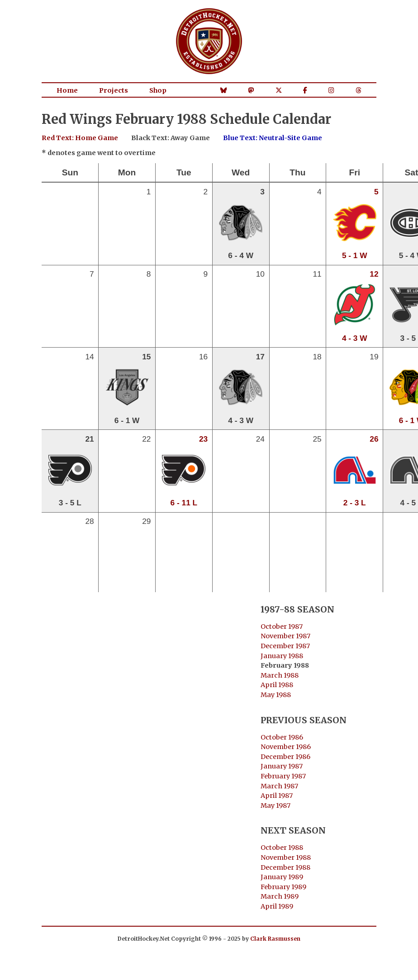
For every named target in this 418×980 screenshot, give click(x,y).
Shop (158, 90)
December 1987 (285, 646)
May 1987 (275, 806)
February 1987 (283, 776)
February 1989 (283, 887)
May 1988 (276, 695)
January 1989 (282, 877)
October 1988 (282, 848)
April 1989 (277, 906)
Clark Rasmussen (275, 939)
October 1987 (282, 627)
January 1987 (282, 766)
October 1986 (282, 737)
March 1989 (280, 896)
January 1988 (282, 656)
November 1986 (286, 747)
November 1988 (286, 857)
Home (67, 90)
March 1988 (280, 675)
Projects (114, 90)
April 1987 (277, 796)
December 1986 (285, 757)
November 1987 (285, 636)
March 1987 (279, 786)
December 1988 (285, 867)
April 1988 (277, 685)
